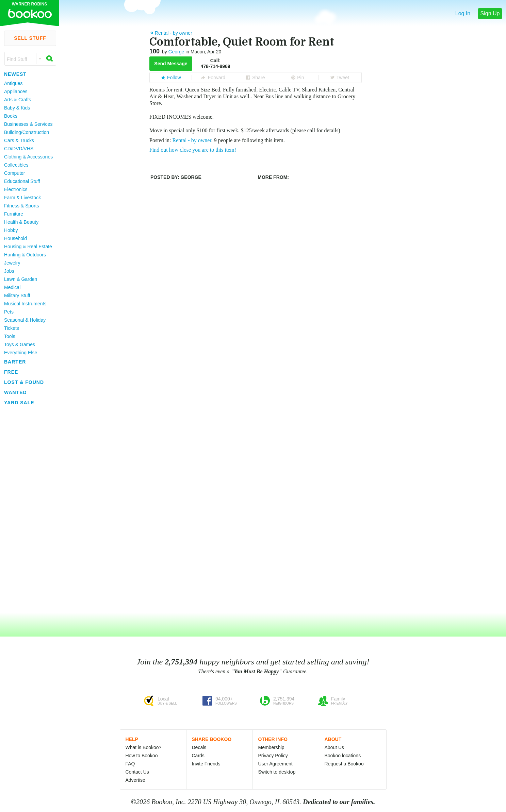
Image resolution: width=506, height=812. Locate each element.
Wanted (15, 392)
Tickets (12, 328)
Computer (14, 173)
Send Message (171, 64)
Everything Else (21, 353)
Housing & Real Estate (28, 247)
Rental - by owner (192, 140)
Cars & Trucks (19, 140)
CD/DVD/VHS (19, 149)
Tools (10, 336)
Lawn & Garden (21, 279)
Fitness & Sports (22, 206)
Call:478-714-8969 (215, 63)
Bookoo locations (343, 756)
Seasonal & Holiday (25, 320)
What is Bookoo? (144, 747)
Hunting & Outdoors (25, 255)
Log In (463, 13)
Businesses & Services (28, 124)
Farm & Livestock (22, 198)
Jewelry (12, 263)
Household (15, 238)
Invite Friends (206, 764)
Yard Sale (19, 403)
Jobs (9, 271)
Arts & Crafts (18, 100)
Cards (198, 756)
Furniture (14, 214)
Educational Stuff (22, 181)
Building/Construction (27, 132)
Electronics (16, 189)
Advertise (135, 780)
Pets (9, 312)
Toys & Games (20, 344)
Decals (199, 747)
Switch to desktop (277, 772)
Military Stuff (17, 295)
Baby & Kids (17, 108)
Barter (15, 362)
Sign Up (490, 13)
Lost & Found (24, 382)
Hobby (11, 230)
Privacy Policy (273, 756)
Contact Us (137, 772)
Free (11, 372)
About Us (334, 747)
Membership (271, 747)
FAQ (130, 764)
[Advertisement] (27, 510)
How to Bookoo (142, 756)
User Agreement (275, 764)
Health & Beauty (21, 222)
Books (11, 116)
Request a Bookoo (344, 764)
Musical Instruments (25, 304)
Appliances (16, 91)
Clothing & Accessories (28, 157)
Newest (15, 74)
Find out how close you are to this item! (193, 150)
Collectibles (16, 165)
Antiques (13, 83)
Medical (12, 287)
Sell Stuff (30, 38)
